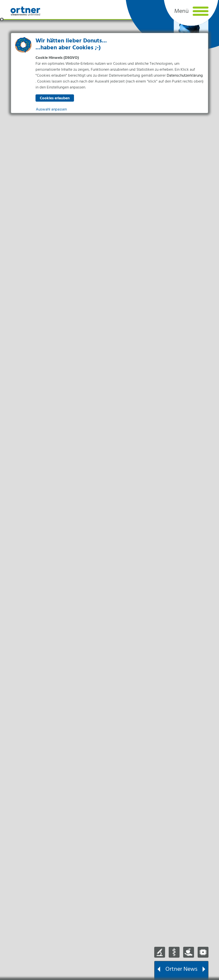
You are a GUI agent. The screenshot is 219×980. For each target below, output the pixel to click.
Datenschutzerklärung (185, 76)
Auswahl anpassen (51, 110)
